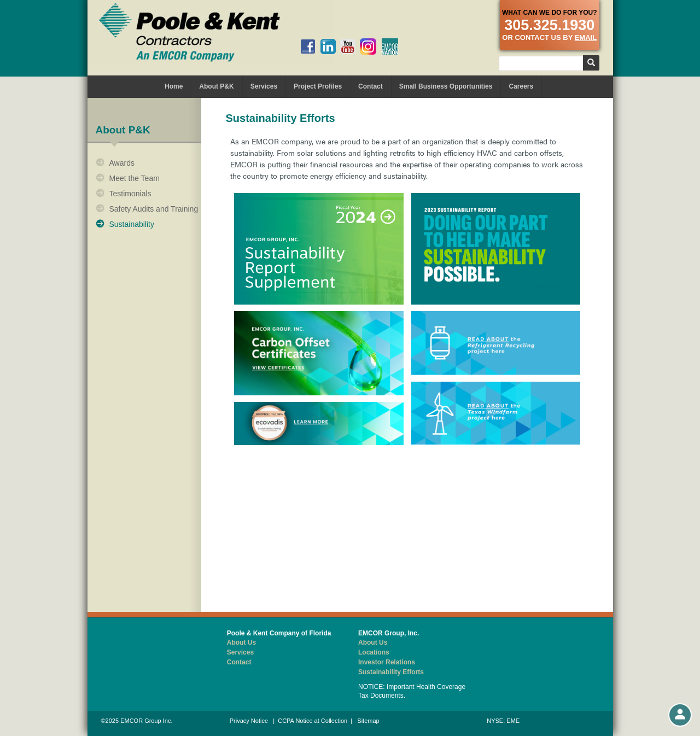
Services (264, 86)
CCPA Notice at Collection (313, 721)
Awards (122, 163)
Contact (371, 86)
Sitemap (368, 721)
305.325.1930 (549, 25)
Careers (521, 86)
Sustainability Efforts (391, 672)
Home (174, 86)
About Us (241, 642)
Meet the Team (135, 178)
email (586, 37)
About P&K (216, 86)
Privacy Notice (249, 721)
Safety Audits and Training (154, 209)
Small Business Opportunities (446, 86)
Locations (374, 652)
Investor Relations (387, 662)
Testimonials (130, 194)
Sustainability (132, 224)
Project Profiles (318, 86)
